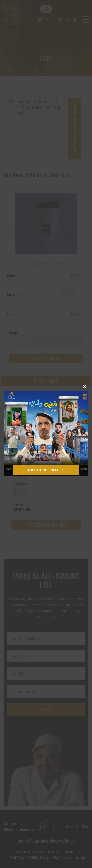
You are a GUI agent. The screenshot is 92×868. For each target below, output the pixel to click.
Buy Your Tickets (46, 470)
